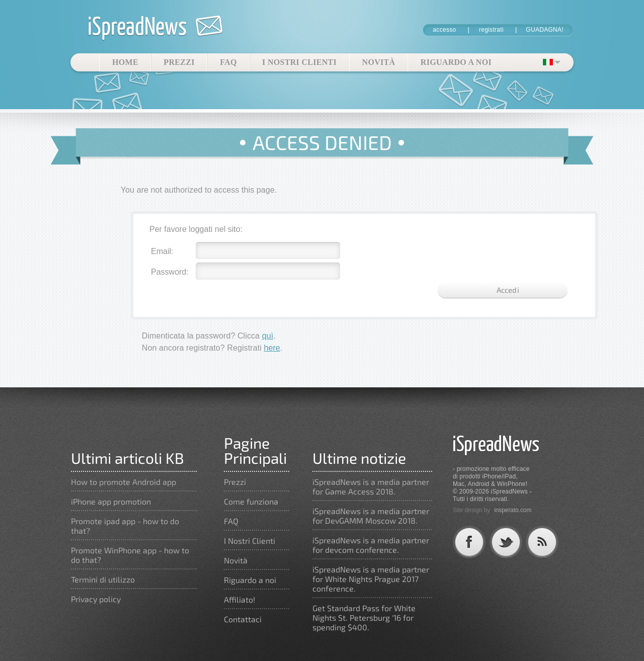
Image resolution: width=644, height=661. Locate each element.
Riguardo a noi (456, 62)
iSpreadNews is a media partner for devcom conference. (371, 545)
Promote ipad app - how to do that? (125, 526)
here (272, 348)
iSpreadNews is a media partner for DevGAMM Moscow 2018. (371, 516)
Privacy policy (96, 599)
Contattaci (243, 619)
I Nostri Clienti (299, 62)
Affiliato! (239, 599)
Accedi (508, 290)
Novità (379, 62)
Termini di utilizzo (103, 579)
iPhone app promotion (111, 501)
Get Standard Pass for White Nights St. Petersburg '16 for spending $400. (364, 617)
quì (268, 336)
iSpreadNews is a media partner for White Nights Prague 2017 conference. (371, 579)
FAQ (228, 62)
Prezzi (179, 62)
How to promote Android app (124, 482)
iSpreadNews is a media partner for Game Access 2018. (371, 486)
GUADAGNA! (545, 30)
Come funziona (251, 501)
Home (125, 62)
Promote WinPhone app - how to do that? (130, 555)
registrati (491, 30)
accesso (444, 30)
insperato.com (513, 510)
